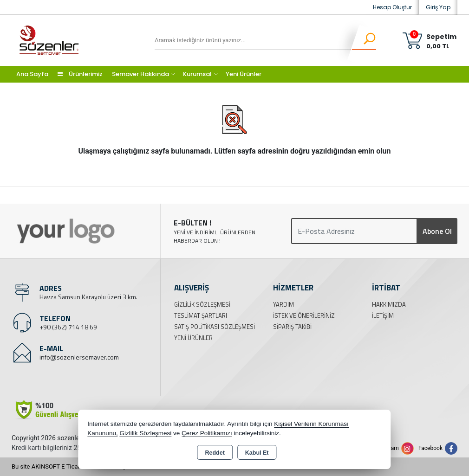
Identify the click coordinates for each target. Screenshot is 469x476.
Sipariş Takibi (292, 327)
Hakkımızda (389, 304)
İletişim (383, 315)
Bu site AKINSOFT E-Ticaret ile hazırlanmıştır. (72, 466)
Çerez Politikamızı (207, 433)
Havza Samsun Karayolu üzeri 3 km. (88, 297)
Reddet (215, 453)
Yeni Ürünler (193, 338)
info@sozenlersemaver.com (79, 357)
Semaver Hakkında (140, 74)
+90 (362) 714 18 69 (68, 327)
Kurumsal (197, 74)
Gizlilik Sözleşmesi (202, 304)
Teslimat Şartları (201, 315)
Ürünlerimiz (80, 74)
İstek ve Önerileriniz (304, 315)
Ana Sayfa (32, 74)
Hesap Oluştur (392, 7)
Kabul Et (257, 453)
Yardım (283, 304)
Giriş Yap (438, 7)
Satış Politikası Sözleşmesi (215, 327)
